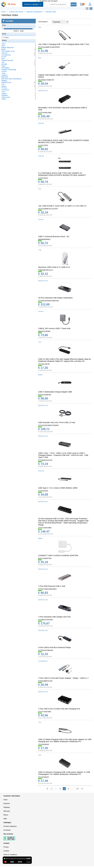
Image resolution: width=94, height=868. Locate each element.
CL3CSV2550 (43, 145)
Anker (4, 44)
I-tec (3, 62)
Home (4, 12)
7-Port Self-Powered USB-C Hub (52, 586)
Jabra (3, 66)
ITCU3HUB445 (44, 777)
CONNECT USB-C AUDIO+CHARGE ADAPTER (58, 555)
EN (91, 9)
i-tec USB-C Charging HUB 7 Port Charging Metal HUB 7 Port (64, 44)
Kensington (5, 68)
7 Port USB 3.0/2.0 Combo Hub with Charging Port (59, 709)
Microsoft (5, 77)
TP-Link (4, 88)
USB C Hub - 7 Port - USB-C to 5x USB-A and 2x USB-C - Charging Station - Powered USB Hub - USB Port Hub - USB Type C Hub (63, 455)
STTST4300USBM (45, 113)
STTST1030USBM (45, 528)
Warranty (7, 811)
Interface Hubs (51, 12)
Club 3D (4, 53)
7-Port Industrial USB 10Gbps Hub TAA (54, 617)
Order (5, 800)
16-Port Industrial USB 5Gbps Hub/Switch (55, 298)
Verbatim (5, 95)
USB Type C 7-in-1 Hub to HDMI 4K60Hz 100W (58, 488)
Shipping (7, 807)
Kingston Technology (9, 70)
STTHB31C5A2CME (45, 620)
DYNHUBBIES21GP (45, 681)
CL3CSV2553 (43, 491)
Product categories (10, 826)
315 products (43, 22)
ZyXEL (4, 99)
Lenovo (4, 71)
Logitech (4, 75)
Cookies (6, 851)
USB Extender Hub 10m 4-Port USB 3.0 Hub (57, 422)
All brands (7, 830)
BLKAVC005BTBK (45, 395)
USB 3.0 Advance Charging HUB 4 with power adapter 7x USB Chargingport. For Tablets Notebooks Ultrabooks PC (64, 773)
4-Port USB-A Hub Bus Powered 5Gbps (55, 647)
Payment (7, 803)
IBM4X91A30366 (44, 331)
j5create (4, 64)
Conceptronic (6, 55)
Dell (3, 59)
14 (77, 789)
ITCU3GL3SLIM (44, 364)
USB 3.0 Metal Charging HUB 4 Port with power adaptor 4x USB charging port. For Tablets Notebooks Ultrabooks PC (65, 740)
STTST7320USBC (45, 712)
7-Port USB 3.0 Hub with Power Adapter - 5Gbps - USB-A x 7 (63, 678)
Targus (4, 86)
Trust (3, 92)
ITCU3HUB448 (44, 744)
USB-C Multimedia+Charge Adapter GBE (55, 392)
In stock (5, 37)
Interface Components (34, 12)
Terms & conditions (10, 855)
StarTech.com (6, 82)
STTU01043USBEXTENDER (48, 425)
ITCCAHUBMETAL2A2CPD (48, 209)
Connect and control (16, 12)
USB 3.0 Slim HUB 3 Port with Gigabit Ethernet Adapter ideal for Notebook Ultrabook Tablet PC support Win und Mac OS (65, 360)
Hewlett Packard (7, 60)
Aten (3, 46)
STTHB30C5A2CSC (45, 460)
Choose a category (33, 4)
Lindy (3, 73)
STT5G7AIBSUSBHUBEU (47, 589)
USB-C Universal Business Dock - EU (54, 236)
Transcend (5, 90)
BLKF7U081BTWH (45, 558)
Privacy (6, 847)
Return (6, 815)
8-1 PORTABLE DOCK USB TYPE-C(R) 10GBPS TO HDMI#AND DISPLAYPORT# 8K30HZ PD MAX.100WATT (62, 174)
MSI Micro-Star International (11, 79)
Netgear (4, 81)
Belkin (4, 49)
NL (87, 9)
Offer (5, 819)
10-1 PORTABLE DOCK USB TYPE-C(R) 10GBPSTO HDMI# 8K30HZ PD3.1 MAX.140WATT (64, 141)
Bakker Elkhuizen (8, 48)
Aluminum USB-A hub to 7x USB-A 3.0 (54, 267)
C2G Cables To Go (8, 51)
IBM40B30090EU (44, 239)
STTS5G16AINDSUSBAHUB (48, 301)
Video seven (6, 97)
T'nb (3, 84)
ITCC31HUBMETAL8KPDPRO (49, 47)
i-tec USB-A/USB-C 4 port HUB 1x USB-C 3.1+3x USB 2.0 (62, 206)
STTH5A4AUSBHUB (46, 650)
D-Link (4, 57)
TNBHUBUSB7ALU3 (46, 270)
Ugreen (4, 93)
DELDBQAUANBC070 (46, 80)
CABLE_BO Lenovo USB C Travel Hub (54, 328)
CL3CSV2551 (43, 178)
